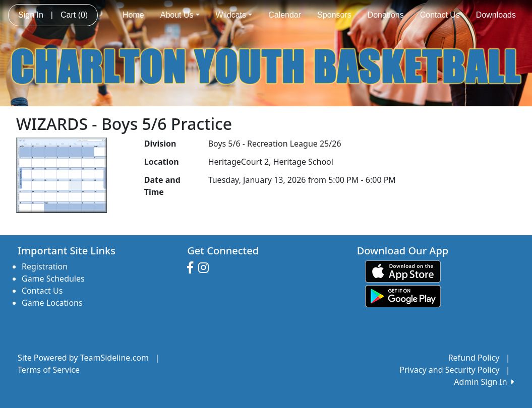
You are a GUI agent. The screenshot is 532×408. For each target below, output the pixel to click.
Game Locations (52, 303)
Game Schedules (53, 279)
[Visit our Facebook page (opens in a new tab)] (193, 268)
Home (133, 15)
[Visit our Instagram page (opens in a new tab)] (206, 268)
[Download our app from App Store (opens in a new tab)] (403, 271)
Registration (45, 266)
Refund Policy (474, 358)
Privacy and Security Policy (449, 370)
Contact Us (440, 15)
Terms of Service (49, 370)
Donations (386, 15)
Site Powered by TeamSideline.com (83, 358)
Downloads (496, 15)
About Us (180, 15)
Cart (74, 15)
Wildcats (234, 15)
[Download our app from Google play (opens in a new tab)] (403, 296)
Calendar (285, 15)
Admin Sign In (484, 382)
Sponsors (334, 15)
